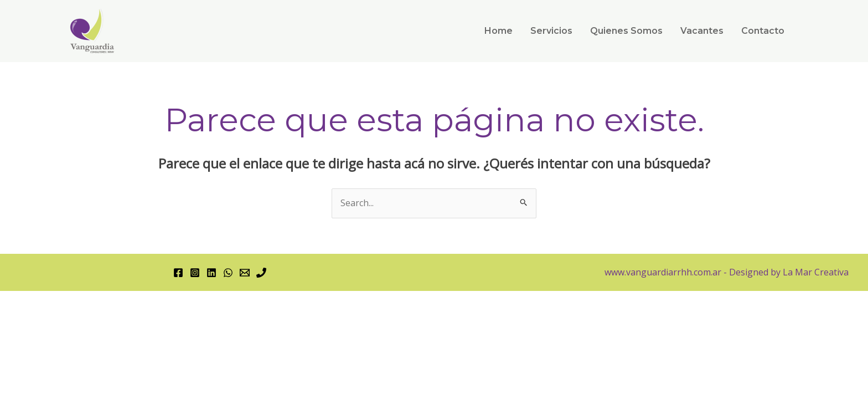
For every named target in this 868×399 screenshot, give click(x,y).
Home (498, 31)
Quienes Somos (626, 31)
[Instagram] (195, 273)
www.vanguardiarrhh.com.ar (663, 272)
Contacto (763, 31)
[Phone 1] (261, 273)
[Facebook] (178, 273)
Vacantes (702, 31)
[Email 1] (245, 273)
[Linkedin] (211, 273)
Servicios (551, 31)
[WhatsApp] (228, 273)
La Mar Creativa (815, 272)
